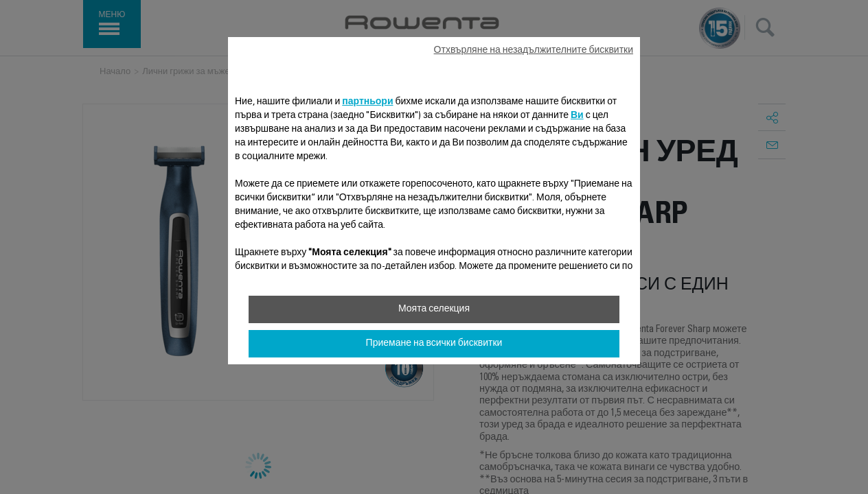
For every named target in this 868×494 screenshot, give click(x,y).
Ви (577, 116)
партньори (367, 102)
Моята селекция (434, 309)
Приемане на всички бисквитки (434, 344)
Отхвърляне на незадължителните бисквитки (534, 51)
